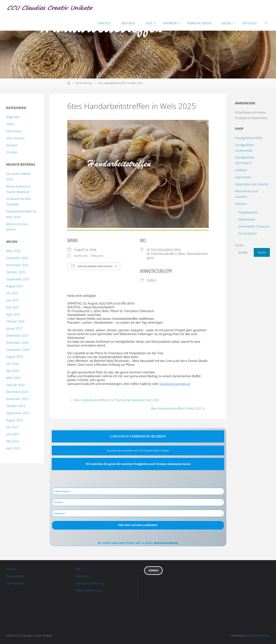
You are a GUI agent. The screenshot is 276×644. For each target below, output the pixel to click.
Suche (239, 245)
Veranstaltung (83, 83)
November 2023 (17, 399)
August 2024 (15, 357)
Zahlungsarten (16, 583)
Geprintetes (243, 177)
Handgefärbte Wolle (249, 138)
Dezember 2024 (17, 336)
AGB (78, 569)
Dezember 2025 (17, 258)
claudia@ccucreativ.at (175, 384)
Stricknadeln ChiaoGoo (254, 226)
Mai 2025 (12, 307)
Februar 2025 (15, 321)
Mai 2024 (12, 371)
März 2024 (13, 378)
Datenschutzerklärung (166, 543)
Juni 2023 (12, 434)
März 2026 (13, 251)
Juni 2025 (12, 300)
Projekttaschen (248, 212)
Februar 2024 (15, 385)
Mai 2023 (12, 441)
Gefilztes (241, 170)
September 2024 (18, 350)
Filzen (10, 124)
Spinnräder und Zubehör (252, 184)
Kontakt (11, 569)
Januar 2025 (14, 328)
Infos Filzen (14, 131)
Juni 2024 (12, 364)
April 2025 (13, 314)
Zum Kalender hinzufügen (92, 266)
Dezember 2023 (17, 392)
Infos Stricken (15, 138)
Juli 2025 (12, 293)
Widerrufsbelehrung (89, 590)
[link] (266, 23)
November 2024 (17, 343)
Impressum (83, 576)
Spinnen (12, 145)
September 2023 (18, 413)
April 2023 (13, 448)
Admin (154, 571)
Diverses (241, 204)
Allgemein (13, 117)
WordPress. (263, 635)
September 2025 (18, 279)
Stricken (12, 152)
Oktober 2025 (16, 272)
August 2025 (15, 286)
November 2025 (17, 265)
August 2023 (15, 420)
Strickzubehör (248, 233)
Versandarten (15, 576)
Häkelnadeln (247, 219)
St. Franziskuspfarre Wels (164, 250)
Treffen (151, 280)
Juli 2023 (12, 427)
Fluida (249, 635)
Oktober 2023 (16, 406)
